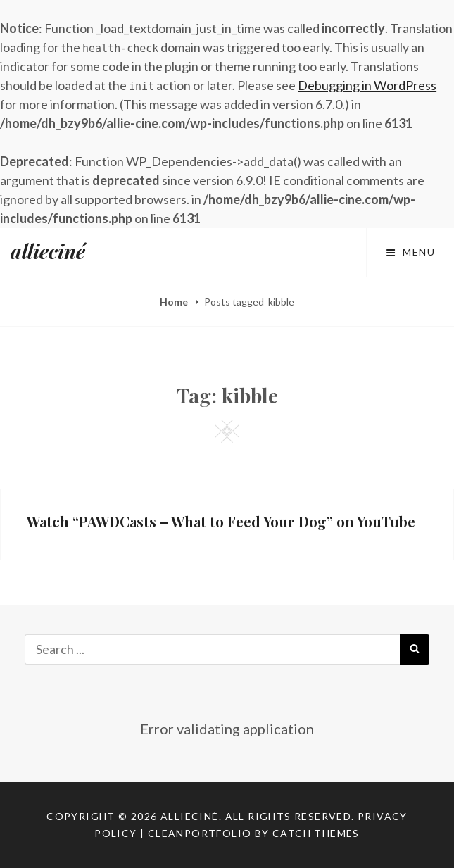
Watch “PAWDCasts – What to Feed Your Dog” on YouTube (221, 521)
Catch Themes (316, 833)
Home (175, 302)
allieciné (48, 251)
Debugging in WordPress (367, 85)
